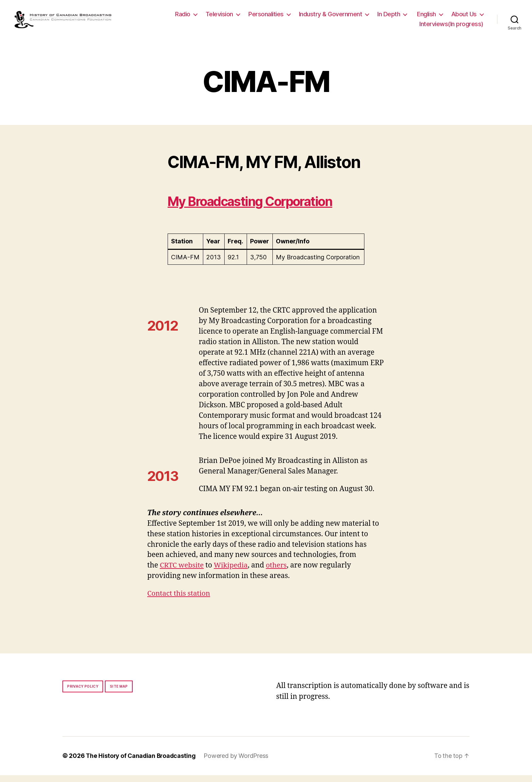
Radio (183, 17)
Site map (119, 693)
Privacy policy (83, 693)
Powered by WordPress (239, 763)
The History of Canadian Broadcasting (142, 763)
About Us (464, 17)
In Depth (389, 17)
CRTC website (183, 572)
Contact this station (180, 601)
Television (219, 17)
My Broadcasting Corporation (258, 208)
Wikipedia (233, 572)
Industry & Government (331, 17)
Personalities (266, 17)
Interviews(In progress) (451, 28)
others (279, 572)
